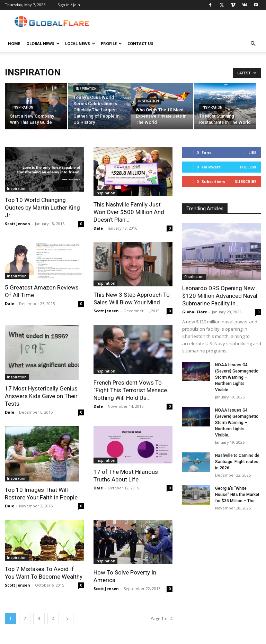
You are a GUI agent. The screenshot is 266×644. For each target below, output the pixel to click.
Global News (43, 43)
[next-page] (68, 619)
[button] (253, 44)
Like (252, 152)
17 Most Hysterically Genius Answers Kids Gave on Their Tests (41, 396)
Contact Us (140, 43)
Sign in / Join (69, 5)
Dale (98, 228)
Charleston (194, 277)
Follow (248, 167)
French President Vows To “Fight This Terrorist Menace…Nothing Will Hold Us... (132, 390)
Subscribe (246, 181)
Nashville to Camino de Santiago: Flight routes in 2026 (237, 462)
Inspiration (23, 107)
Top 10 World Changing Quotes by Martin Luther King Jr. (42, 208)
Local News (80, 43)
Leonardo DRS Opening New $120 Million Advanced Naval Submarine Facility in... (220, 296)
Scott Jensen (17, 224)
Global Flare (195, 312)
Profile (111, 43)
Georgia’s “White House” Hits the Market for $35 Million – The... (237, 495)
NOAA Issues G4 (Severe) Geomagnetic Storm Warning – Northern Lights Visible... (237, 377)
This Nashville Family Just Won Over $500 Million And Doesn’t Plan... (129, 212)
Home (14, 43)
